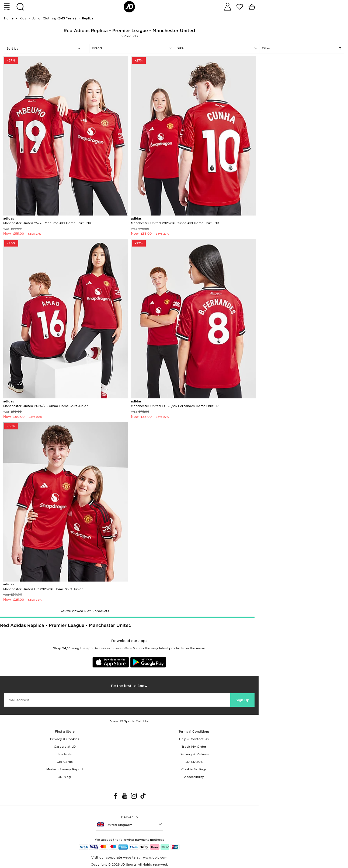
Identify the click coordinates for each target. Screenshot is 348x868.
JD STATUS (194, 762)
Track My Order (194, 747)
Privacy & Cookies (65, 739)
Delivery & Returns (194, 754)
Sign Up (242, 700)
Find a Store (65, 732)
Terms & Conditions (194, 732)
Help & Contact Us (194, 739)
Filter (302, 49)
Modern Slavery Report (65, 769)
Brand (97, 48)
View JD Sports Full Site (129, 721)
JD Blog (65, 777)
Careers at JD (65, 747)
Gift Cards (65, 762)
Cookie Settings (194, 769)
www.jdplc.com (155, 857)
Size (180, 48)
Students (65, 754)
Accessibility (194, 777)
